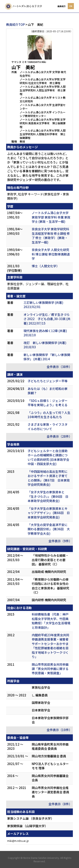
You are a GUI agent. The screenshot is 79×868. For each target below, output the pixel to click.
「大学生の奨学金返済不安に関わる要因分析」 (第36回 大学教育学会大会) (49, 529)
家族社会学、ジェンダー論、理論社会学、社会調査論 (38, 286)
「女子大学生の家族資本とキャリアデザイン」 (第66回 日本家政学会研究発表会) (49, 513)
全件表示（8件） (60, 804)
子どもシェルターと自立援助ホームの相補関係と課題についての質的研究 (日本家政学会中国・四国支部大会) (48, 457)
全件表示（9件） (60, 541)
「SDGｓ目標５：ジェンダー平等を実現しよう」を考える (48, 403)
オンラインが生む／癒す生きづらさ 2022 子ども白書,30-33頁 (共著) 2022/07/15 (47, 319)
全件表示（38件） (59, 367)
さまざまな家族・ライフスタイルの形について (48, 426)
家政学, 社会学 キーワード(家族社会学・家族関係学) (38, 196)
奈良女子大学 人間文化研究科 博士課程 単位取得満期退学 (51, 254)
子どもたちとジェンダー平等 (48, 381)
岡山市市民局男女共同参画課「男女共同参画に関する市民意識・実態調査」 (50, 669)
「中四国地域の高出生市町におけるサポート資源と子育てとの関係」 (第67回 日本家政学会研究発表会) (49, 478)
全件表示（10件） (59, 730)
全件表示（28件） (59, 436)
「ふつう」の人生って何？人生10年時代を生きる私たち (49, 415)
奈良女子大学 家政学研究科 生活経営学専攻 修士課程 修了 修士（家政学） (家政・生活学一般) (51, 235)
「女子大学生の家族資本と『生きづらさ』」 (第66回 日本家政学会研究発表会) (48, 496)
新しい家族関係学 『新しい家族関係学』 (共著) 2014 (47, 357)
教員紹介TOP (15, 24)
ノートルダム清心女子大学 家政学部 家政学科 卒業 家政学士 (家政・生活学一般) (51, 217)
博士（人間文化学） (46, 266)
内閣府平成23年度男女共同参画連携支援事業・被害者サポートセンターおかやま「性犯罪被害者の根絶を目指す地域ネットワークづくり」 (50, 646)
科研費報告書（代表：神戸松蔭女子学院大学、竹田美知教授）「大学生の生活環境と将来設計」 (51, 621)
